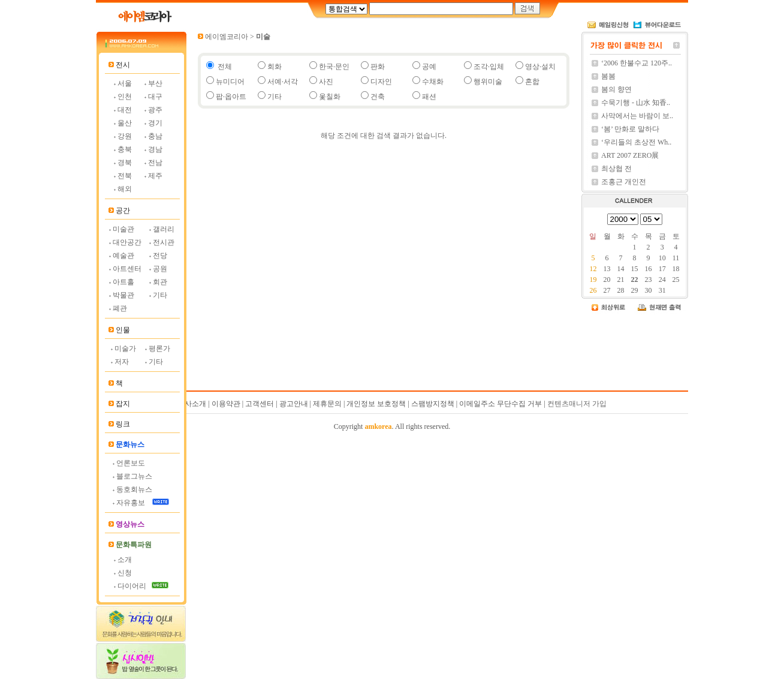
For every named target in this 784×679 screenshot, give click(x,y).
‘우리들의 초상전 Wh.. (636, 142)
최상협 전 (616, 169)
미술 (263, 37)
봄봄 (608, 76)
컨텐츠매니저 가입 (577, 404)
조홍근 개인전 (624, 182)
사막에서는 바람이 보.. (637, 116)
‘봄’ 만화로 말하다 (630, 129)
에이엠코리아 (227, 37)
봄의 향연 (616, 89)
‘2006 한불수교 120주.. (637, 63)
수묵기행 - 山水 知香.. (636, 103)
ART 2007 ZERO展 (630, 155)
